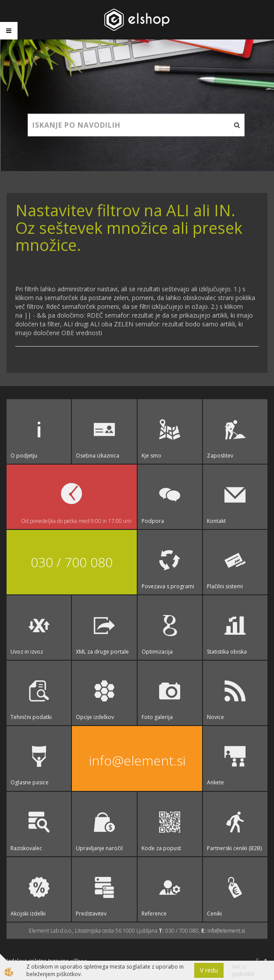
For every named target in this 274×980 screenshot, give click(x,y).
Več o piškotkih (244, 970)
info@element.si (137, 760)
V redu (209, 970)
